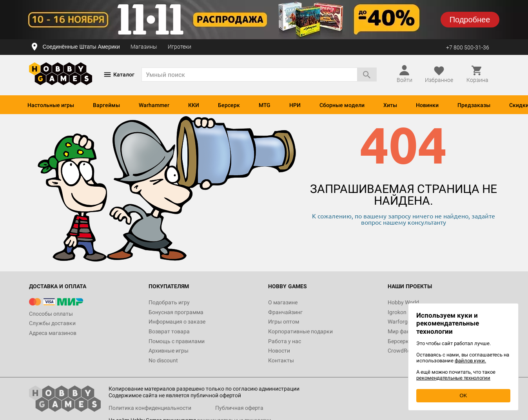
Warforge (399, 322)
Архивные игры (169, 351)
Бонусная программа (176, 312)
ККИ (194, 105)
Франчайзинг (285, 312)
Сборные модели (342, 105)
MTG (265, 105)
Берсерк (229, 105)
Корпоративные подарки (300, 331)
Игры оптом (284, 322)
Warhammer (154, 105)
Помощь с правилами (177, 341)
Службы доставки (52, 323)
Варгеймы (106, 105)
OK (464, 395)
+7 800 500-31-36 (468, 47)
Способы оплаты (51, 314)
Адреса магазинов (53, 333)
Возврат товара (169, 331)
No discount (163, 360)
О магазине (283, 302)
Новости (279, 351)
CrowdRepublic (406, 351)
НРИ (295, 105)
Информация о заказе (177, 322)
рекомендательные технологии (453, 378)
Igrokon (397, 312)
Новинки (427, 105)
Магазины (144, 47)
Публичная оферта (239, 408)
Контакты (281, 360)
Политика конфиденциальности (150, 408)
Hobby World (403, 302)
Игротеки (180, 47)
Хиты (390, 105)
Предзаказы (474, 105)
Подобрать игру (169, 302)
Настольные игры (51, 105)
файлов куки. (470, 361)
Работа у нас (285, 341)
